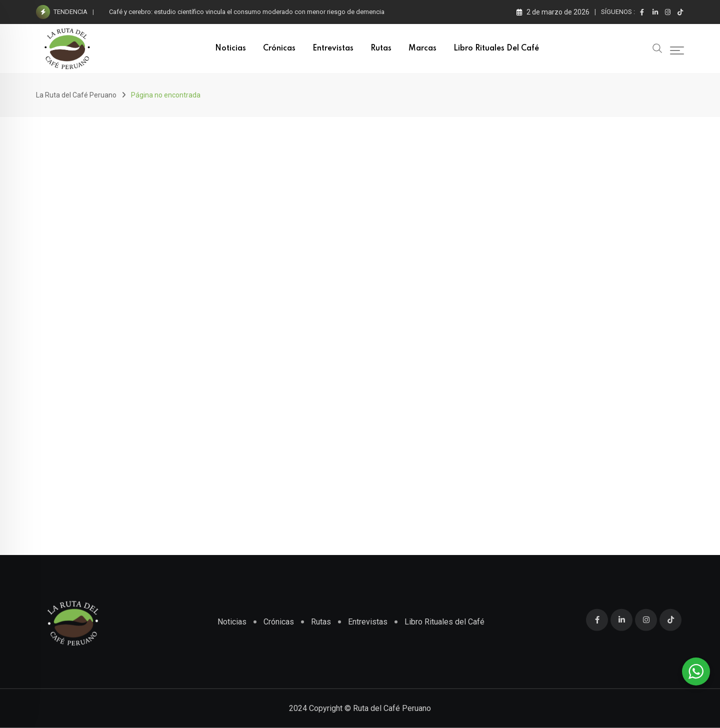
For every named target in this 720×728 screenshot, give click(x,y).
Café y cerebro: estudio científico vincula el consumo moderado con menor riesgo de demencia (247, 12)
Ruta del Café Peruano (392, 708)
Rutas (381, 48)
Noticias (230, 48)
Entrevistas (333, 48)
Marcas (422, 48)
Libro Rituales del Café (496, 48)
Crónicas (279, 48)
